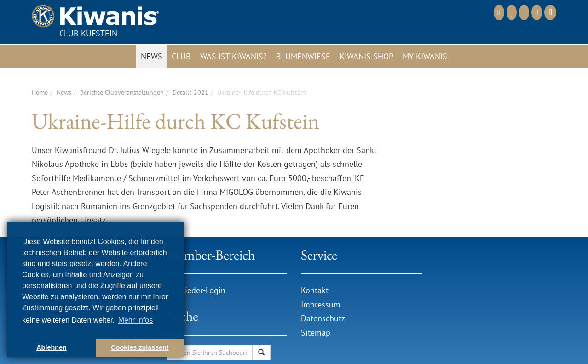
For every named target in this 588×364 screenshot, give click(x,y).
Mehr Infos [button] (136, 320)
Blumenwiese (303, 56)
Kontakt (315, 290)
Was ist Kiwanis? (233, 56)
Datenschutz (323, 318)
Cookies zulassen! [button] (140, 347)
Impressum (321, 304)
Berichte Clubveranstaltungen (122, 92)
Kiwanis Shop (366, 56)
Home (40, 92)
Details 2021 (190, 92)
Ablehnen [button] (52, 347)
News (152, 56)
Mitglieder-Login (196, 290)
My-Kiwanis (425, 56)
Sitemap (316, 333)
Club (181, 56)
